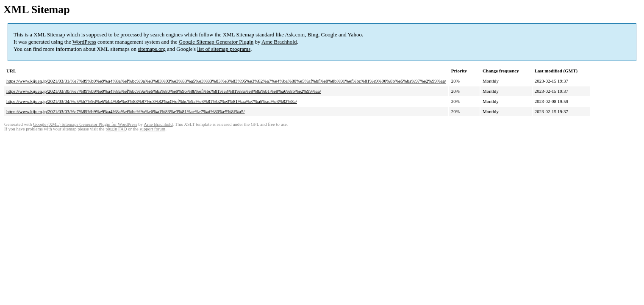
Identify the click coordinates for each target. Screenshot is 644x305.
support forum (152, 129)
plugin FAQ (116, 129)
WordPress (84, 42)
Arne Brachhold (279, 42)
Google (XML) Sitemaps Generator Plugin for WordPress (85, 124)
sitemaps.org (152, 49)
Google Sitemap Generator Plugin (216, 42)
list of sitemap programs (224, 49)
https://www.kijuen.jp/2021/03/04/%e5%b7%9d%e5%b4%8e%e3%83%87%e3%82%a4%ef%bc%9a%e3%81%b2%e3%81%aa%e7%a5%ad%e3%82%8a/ (152, 101)
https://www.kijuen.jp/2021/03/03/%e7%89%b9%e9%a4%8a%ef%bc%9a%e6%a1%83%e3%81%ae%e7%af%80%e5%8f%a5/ (126, 111)
